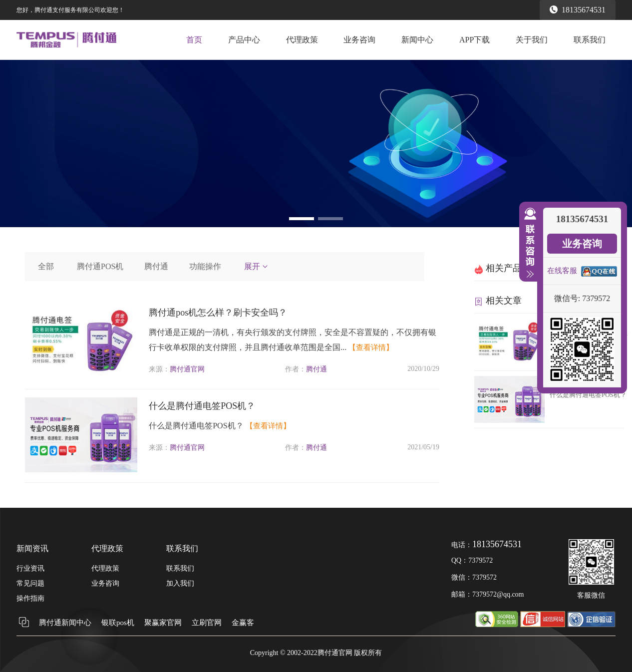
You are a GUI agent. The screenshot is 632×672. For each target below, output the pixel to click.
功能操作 (205, 266)
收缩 (528, 243)
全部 (46, 266)
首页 (194, 40)
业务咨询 (359, 40)
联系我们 (590, 40)
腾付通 (156, 266)
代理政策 (302, 40)
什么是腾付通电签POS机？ (202, 406)
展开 (257, 266)
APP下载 (474, 40)
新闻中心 (417, 40)
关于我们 (532, 40)
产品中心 (244, 40)
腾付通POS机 (100, 266)
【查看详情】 (371, 347)
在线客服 (562, 271)
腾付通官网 (187, 369)
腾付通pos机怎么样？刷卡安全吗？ (218, 313)
